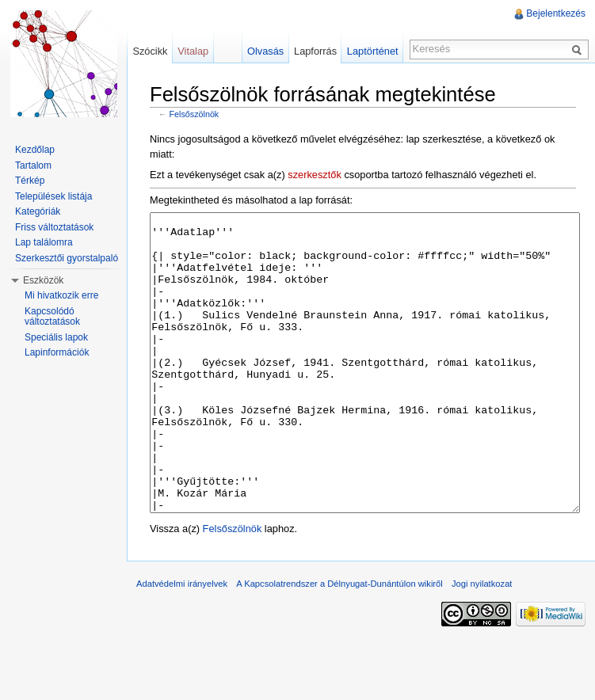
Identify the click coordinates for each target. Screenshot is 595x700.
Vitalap (193, 51)
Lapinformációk (57, 352)
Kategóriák (38, 211)
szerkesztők (315, 175)
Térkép (30, 181)
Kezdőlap (35, 150)
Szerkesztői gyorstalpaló (67, 258)
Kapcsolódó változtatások (52, 317)
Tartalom (33, 165)
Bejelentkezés (556, 13)
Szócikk (150, 51)
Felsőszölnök (195, 114)
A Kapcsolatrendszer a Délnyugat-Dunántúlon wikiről (339, 643)
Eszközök (43, 280)
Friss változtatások (54, 227)
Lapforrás (315, 51)
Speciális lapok (56, 337)
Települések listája (53, 196)
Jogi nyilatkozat (482, 643)
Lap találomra (44, 242)
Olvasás (265, 51)
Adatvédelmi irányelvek (182, 643)
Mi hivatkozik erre (61, 295)
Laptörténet (373, 51)
